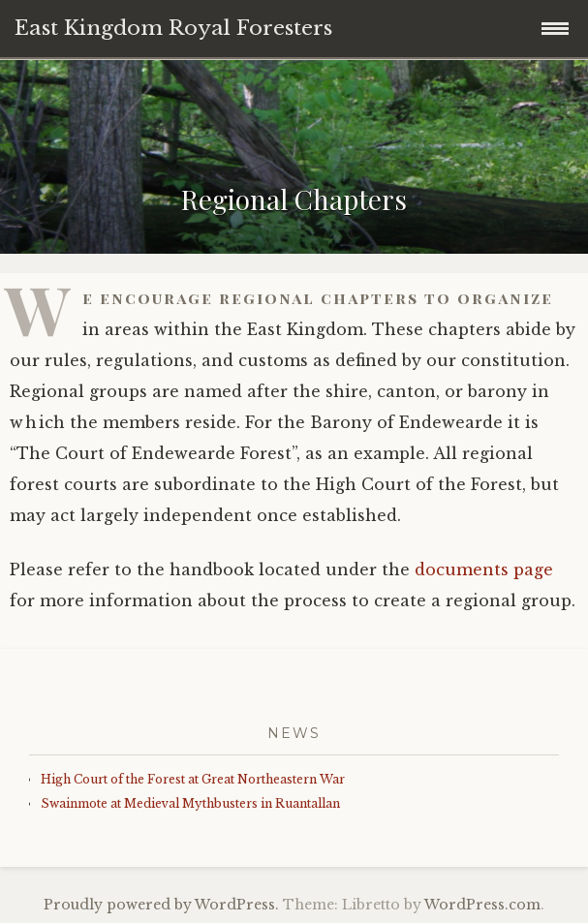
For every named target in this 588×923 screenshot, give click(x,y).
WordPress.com (482, 905)
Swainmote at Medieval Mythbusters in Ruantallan (190, 803)
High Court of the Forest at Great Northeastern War (193, 779)
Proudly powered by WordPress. (161, 905)
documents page (484, 569)
